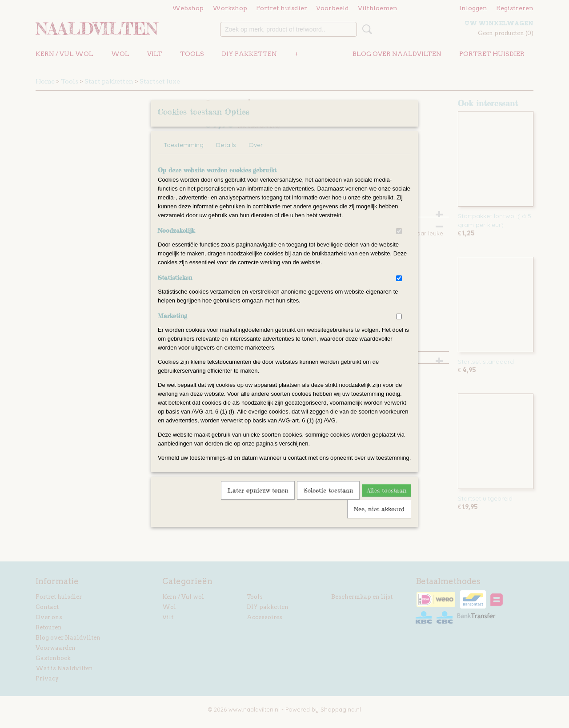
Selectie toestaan (328, 502)
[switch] (399, 243)
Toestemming (184, 156)
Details (226, 156)
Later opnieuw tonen (258, 502)
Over (256, 156)
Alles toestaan (387, 502)
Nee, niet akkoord (379, 520)
